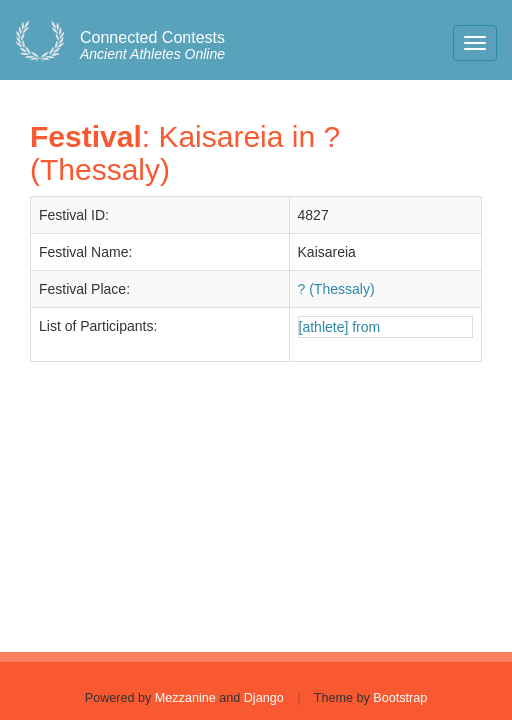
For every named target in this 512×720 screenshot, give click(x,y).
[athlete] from (340, 327)
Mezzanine (185, 698)
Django (264, 698)
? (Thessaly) (336, 289)
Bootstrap (400, 698)
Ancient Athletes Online (152, 46)
